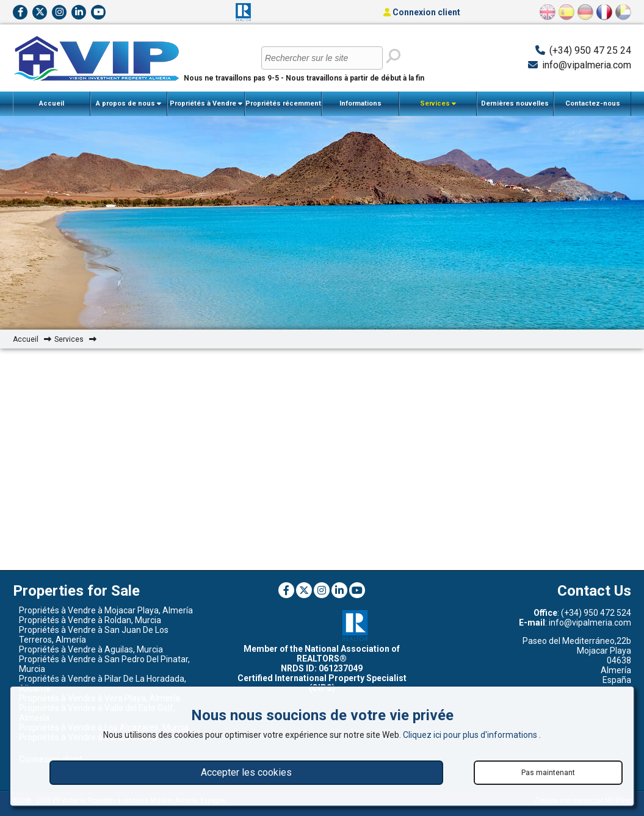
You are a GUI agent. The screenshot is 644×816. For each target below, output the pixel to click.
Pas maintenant (548, 773)
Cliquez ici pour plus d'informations (471, 735)
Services (438, 104)
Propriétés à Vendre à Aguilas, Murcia (91, 649)
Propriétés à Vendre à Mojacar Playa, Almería (106, 610)
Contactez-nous (593, 103)
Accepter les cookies (246, 772)
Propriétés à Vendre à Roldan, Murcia (90, 620)
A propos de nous (128, 104)
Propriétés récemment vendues (283, 108)
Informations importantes (361, 108)
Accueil (52, 103)
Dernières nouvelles (515, 103)
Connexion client (422, 12)
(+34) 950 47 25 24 (590, 50)
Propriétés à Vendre (206, 104)
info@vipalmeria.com (587, 65)
